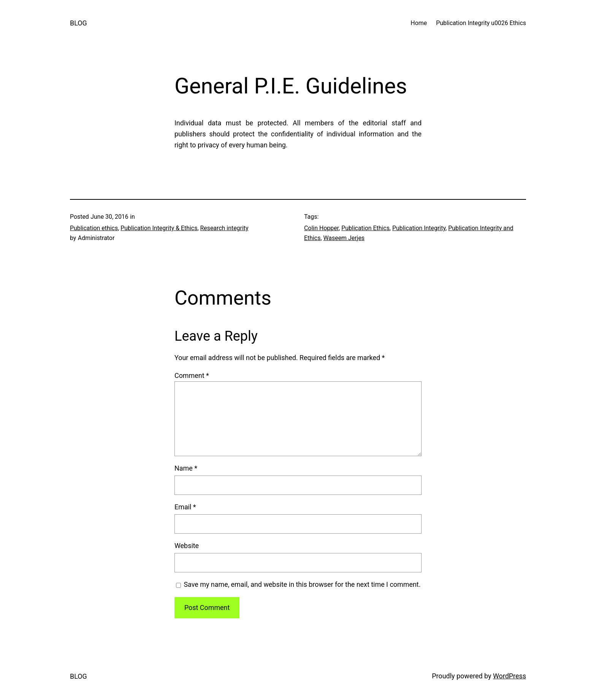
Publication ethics (94, 228)
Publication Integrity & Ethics (159, 228)
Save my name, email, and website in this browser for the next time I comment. (302, 584)
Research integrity (224, 228)
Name (186, 468)
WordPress (510, 676)
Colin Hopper (321, 228)
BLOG (78, 23)
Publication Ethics (365, 228)
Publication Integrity (419, 228)
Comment (192, 375)
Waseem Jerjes (344, 238)
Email (185, 507)
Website (187, 546)
